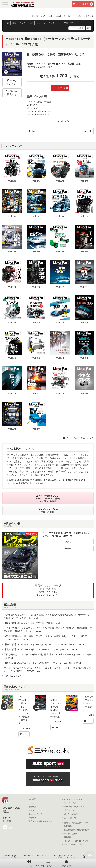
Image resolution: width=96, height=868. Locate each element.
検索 (88, 28)
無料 (14, 23)
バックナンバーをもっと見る (78, 438)
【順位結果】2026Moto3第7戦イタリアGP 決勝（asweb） (33, 623)
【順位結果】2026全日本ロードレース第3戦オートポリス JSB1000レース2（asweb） (45, 644)
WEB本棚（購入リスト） (75, 807)
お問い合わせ (70, 818)
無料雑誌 (32, 799)
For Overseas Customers (76, 841)
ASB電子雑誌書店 (12, 810)
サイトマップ (85, 16)
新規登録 (66, 863)
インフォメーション (41, 16)
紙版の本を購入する (12, 93)
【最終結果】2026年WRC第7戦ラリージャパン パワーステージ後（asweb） (42, 649)
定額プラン (69, 23)
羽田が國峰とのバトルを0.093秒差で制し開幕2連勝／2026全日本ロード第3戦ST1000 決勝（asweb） (48, 656)
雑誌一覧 (32, 807)
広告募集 (68, 837)
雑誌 (31, 23)
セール (31, 803)
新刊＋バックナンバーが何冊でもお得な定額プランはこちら (48, 590)
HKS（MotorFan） (13, 676)
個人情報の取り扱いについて (77, 830)
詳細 (68, 549)
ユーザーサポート (64, 16)
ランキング (54, 23)
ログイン (29, 863)
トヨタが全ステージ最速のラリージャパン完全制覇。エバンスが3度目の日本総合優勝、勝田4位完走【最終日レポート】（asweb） (48, 630)
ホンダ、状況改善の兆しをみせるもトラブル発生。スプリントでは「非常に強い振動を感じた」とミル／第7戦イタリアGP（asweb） (48, 669)
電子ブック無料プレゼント (40, 821)
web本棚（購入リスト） (48, 863)
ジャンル (41, 23)
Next (35, 131)
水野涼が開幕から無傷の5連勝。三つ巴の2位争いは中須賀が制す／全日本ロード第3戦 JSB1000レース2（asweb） (46, 638)
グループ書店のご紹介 (74, 844)
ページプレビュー (12, 82)
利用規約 (68, 826)
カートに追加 (60, 88)
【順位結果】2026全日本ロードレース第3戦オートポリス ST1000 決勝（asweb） (44, 663)
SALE (23, 23)
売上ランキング (35, 814)
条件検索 (32, 818)
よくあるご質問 (71, 814)
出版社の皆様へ (71, 834)
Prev (85, 131)
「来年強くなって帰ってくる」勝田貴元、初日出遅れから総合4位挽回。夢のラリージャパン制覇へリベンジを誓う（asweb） (48, 616)
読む (68, 542)
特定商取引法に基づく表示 (76, 823)
